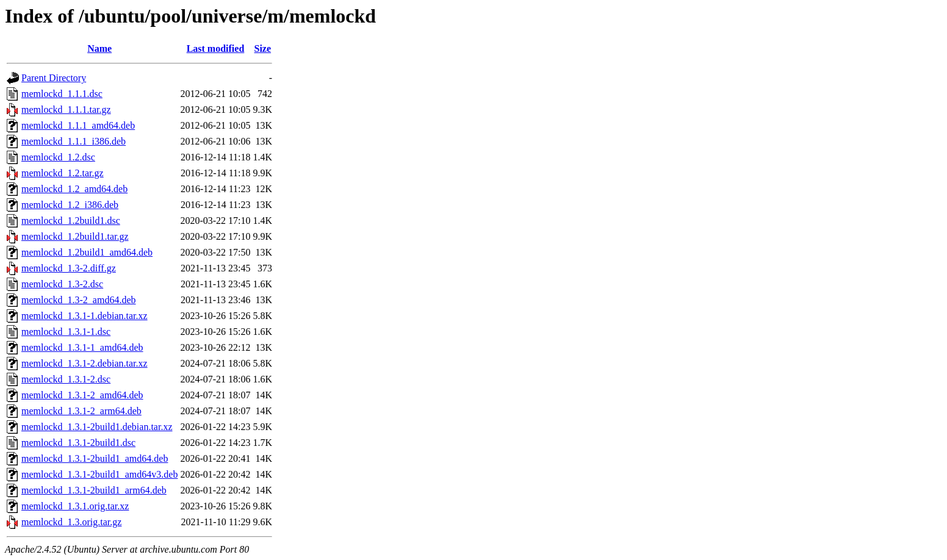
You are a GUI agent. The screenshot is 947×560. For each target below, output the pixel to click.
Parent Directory (54, 78)
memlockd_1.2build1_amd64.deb (87, 252)
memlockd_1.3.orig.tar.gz (71, 522)
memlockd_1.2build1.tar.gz (75, 236)
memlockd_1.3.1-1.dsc (66, 332)
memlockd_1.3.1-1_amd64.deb (82, 347)
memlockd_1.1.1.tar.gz (66, 109)
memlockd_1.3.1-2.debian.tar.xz (85, 363)
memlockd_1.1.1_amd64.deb (78, 125)
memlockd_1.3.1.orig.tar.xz (75, 506)
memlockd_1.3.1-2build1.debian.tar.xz (97, 427)
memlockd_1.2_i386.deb (70, 205)
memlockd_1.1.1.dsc (62, 94)
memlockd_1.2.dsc (58, 157)
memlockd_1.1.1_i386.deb (74, 141)
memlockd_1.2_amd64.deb (74, 189)
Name (99, 48)
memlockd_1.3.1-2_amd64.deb (82, 395)
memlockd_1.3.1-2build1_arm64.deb (94, 490)
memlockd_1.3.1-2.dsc (66, 379)
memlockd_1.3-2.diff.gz (69, 268)
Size (263, 48)
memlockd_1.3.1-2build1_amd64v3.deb (99, 474)
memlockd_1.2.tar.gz (63, 173)
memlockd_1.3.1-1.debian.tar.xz (85, 316)
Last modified (216, 48)
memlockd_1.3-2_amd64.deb (79, 300)
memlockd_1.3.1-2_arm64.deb (81, 411)
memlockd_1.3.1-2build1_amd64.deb (95, 458)
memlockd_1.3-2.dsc (62, 284)
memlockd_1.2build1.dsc (71, 221)
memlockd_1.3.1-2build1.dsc (78, 443)
